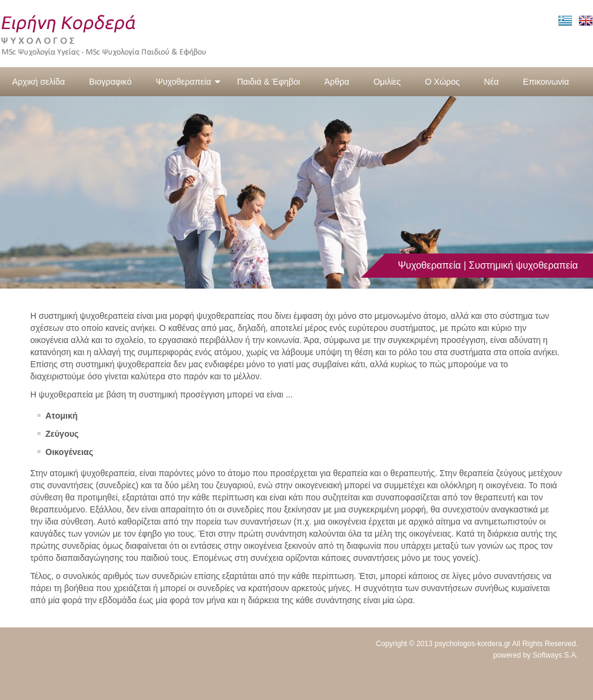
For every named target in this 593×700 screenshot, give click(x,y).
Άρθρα (337, 82)
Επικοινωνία (546, 82)
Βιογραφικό (110, 82)
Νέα (491, 82)
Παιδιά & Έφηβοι (269, 82)
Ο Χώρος (442, 82)
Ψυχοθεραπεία (188, 82)
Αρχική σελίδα (38, 82)
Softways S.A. (555, 655)
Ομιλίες (387, 82)
